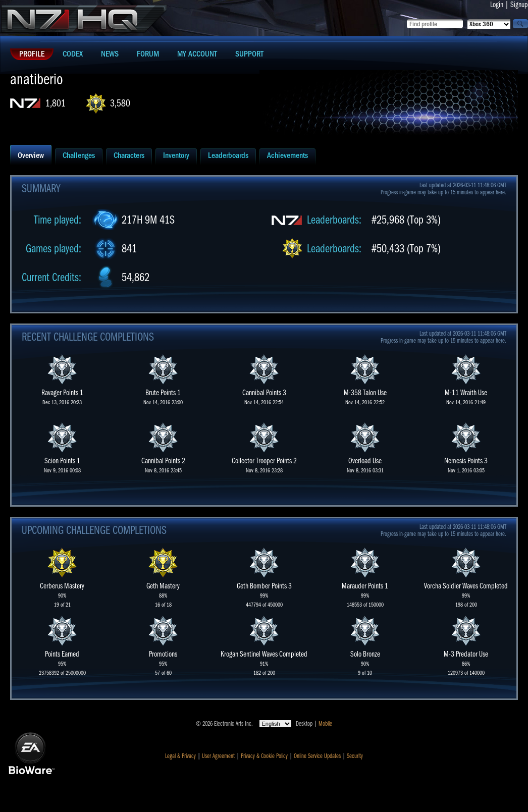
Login (497, 5)
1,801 (56, 103)
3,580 (120, 103)
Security (355, 756)
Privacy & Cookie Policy (264, 756)
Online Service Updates (317, 756)
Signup (519, 5)
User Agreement (218, 756)
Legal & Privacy (180, 756)
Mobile (325, 724)
